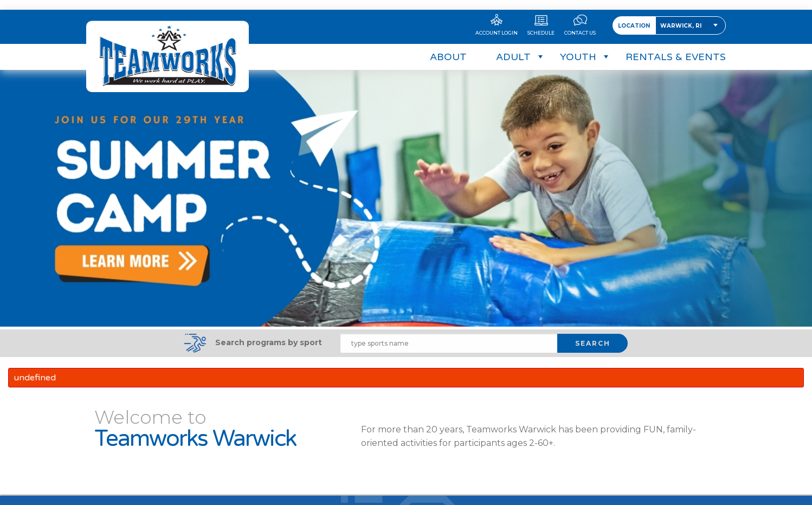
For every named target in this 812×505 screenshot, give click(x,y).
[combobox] (691, 16)
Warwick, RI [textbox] (681, 16)
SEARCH (593, 337)
